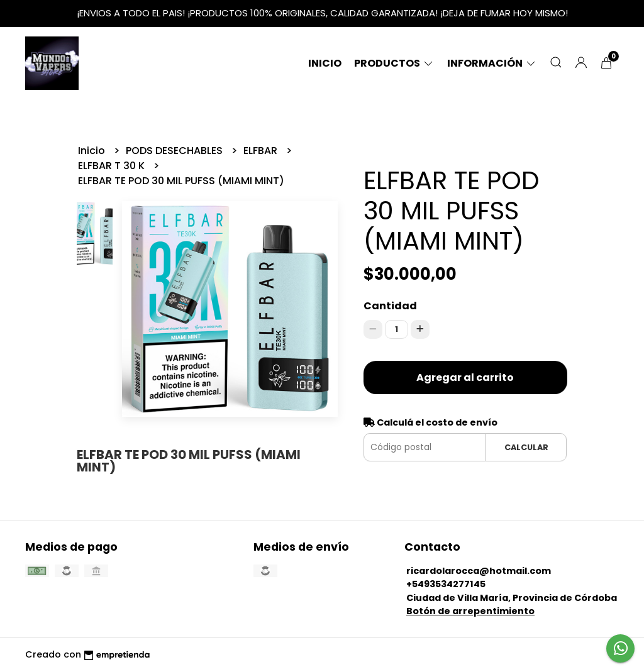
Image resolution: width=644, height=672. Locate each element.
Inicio (325, 63)
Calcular (526, 447)
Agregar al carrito (465, 377)
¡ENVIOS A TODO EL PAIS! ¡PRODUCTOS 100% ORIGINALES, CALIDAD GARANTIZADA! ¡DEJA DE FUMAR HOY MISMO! (322, 13)
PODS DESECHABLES (175, 151)
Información (492, 63)
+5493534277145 (446, 584)
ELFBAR (262, 151)
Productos (394, 63)
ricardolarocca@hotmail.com (479, 571)
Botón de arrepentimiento (470, 611)
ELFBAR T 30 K (113, 166)
